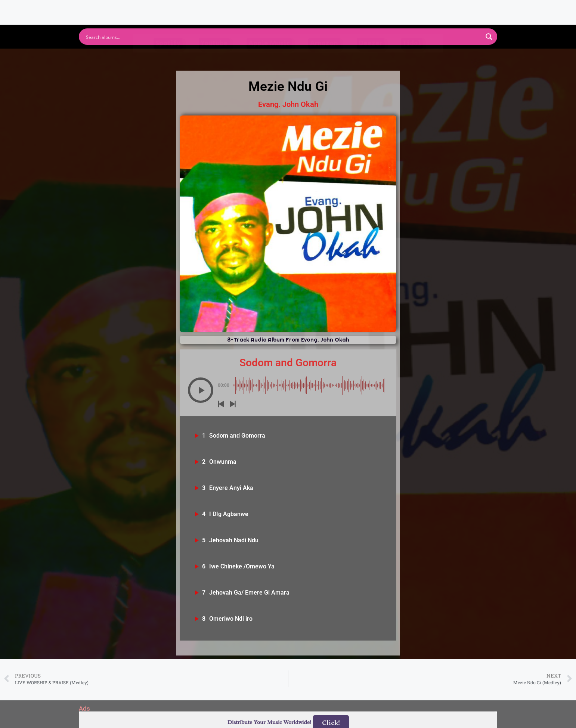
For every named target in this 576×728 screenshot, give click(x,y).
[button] (201, 390)
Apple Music (269, 57)
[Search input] (283, 37)
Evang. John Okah (288, 104)
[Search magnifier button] (489, 37)
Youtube (214, 57)
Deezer (371, 57)
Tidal (412, 57)
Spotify (168, 57)
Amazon (324, 57)
